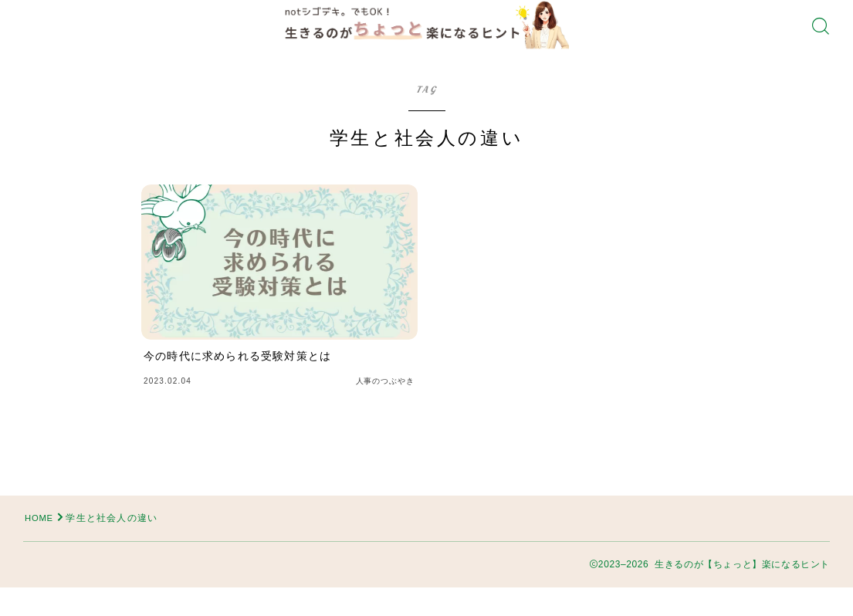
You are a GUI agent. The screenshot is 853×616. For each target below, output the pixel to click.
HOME (41, 547)
